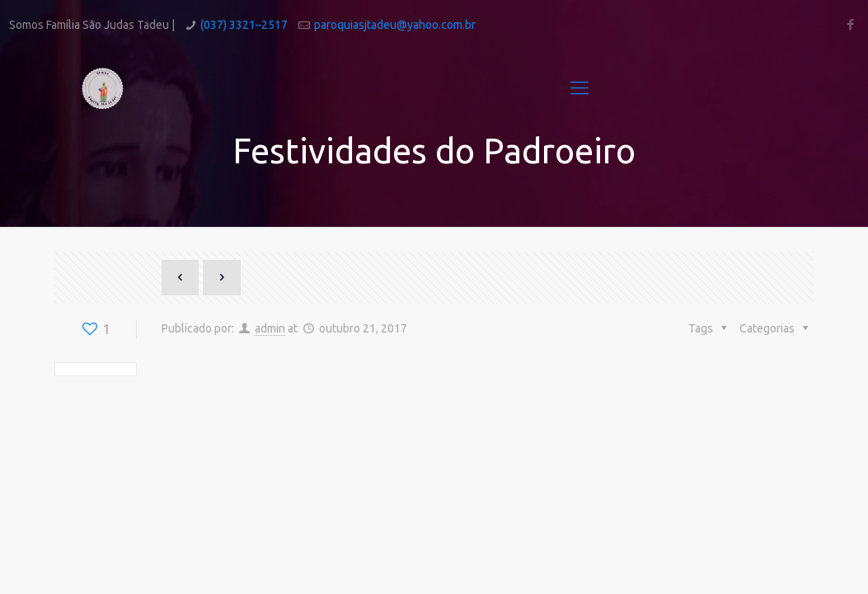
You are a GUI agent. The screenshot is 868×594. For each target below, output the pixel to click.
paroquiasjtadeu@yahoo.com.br (395, 25)
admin (270, 328)
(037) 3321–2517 (244, 25)
